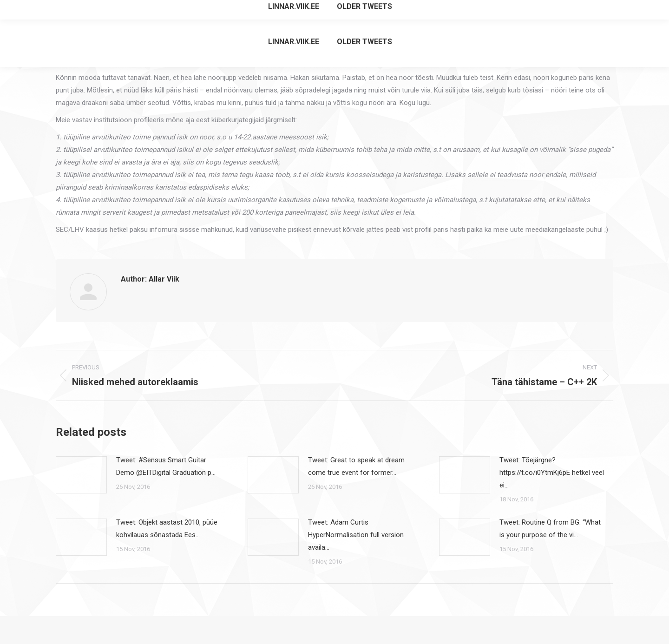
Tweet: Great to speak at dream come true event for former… (356, 466)
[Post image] (81, 475)
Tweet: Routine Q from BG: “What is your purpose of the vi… (550, 529)
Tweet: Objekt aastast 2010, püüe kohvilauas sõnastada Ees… (167, 529)
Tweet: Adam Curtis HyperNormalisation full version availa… (356, 535)
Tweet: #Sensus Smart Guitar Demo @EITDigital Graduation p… (166, 466)
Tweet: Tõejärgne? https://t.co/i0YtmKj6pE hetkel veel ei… (552, 473)
